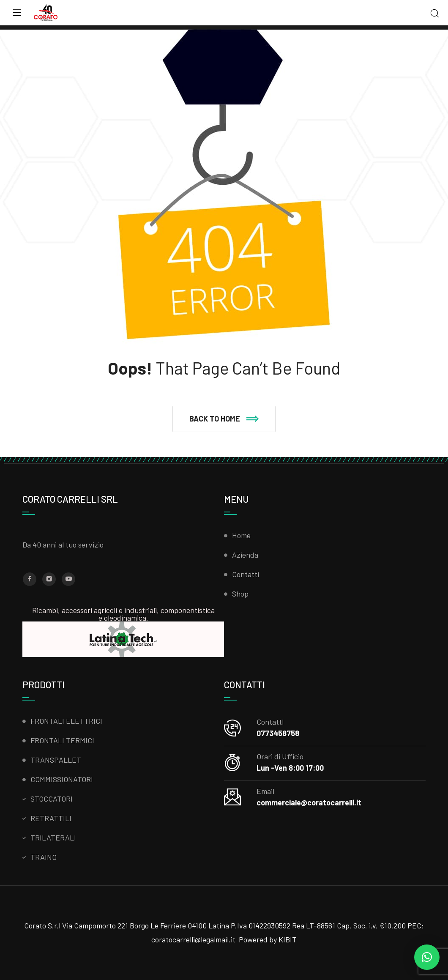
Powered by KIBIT (268, 939)
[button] (224, 419)
